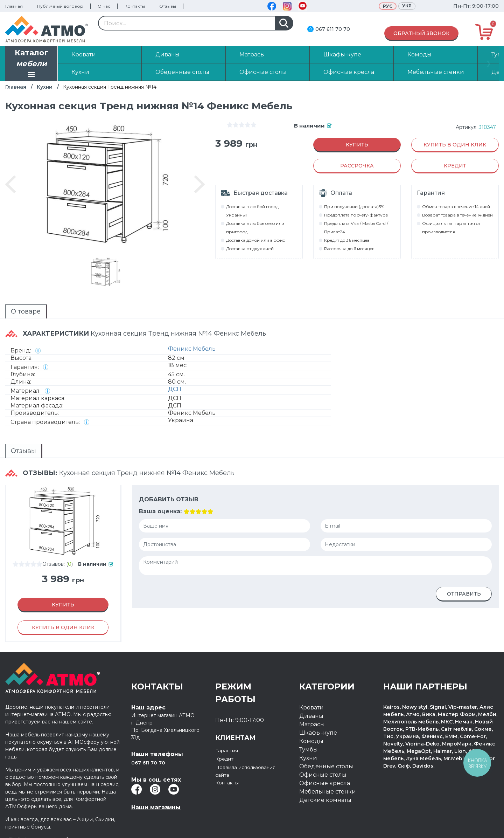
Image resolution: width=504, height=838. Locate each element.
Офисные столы (323, 757)
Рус (388, 6)
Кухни (45, 87)
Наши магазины (156, 790)
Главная (14, 6)
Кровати (311, 690)
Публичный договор (60, 6)
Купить (357, 145)
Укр (407, 6)
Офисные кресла (325, 766)
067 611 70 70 (333, 29)
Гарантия (229, 733)
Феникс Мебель (192, 341)
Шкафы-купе (318, 715)
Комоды (311, 724)
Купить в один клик (455, 145)
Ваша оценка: (160, 494)
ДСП (175, 381)
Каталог (31, 64)
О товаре (13, 310)
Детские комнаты (325, 782)
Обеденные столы (326, 749)
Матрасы (312, 707)
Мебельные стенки (328, 774)
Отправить (464, 577)
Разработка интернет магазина (426, 826)
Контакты (135, 6)
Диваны (311, 698)
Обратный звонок (421, 33)
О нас (104, 6)
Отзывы (168, 6)
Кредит (226, 741)
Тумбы (309, 732)
